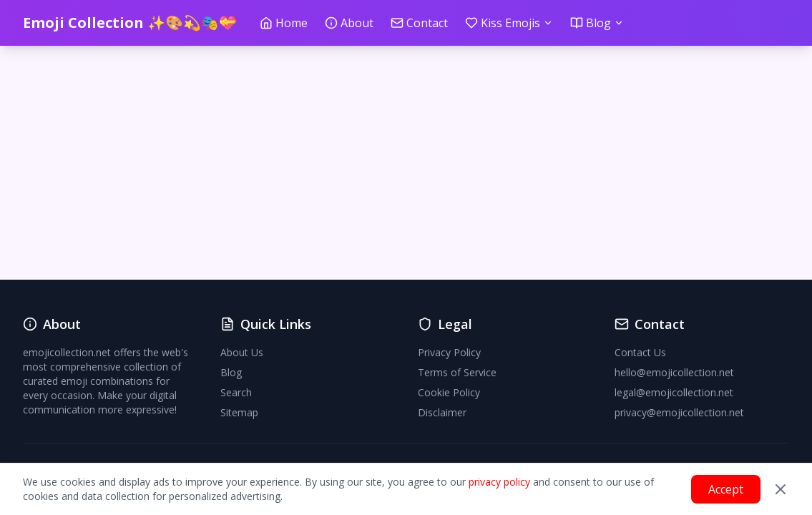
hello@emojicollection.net (674, 372)
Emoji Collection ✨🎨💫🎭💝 (130, 23)
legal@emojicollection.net (674, 392)
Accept (726, 489)
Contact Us (640, 352)
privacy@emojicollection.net (679, 412)
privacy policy (499, 482)
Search (236, 392)
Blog (231, 372)
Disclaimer (442, 412)
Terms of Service (457, 372)
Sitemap (239, 412)
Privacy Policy (449, 352)
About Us (242, 352)
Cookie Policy (449, 392)
